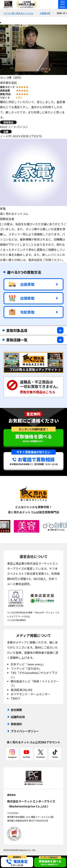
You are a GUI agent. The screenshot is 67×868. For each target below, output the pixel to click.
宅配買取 (22, 312)
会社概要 (16, 710)
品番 (6, 132)
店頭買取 (22, 298)
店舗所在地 (18, 717)
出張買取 (22, 284)
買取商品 (8, 122)
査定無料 (33, 414)
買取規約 (16, 724)
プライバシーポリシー (25, 731)
